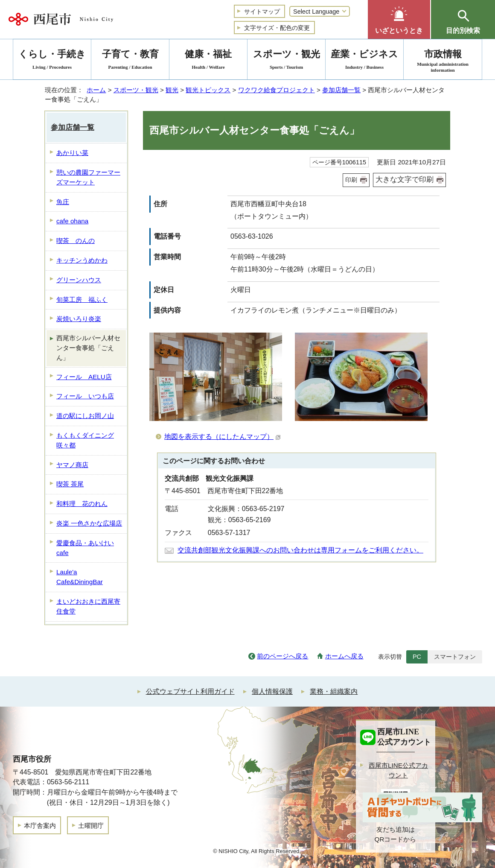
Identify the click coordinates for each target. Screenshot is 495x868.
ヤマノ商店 (72, 465)
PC (417, 657)
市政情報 (443, 61)
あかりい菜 (72, 153)
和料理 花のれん (82, 504)
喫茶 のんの (76, 241)
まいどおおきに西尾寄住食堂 (88, 606)
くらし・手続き (52, 61)
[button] (399, 19)
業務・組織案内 (334, 691)
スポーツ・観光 (136, 90)
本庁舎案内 (40, 826)
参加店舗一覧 (341, 90)
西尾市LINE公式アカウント (398, 770)
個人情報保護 (272, 691)
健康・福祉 (208, 61)
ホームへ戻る (344, 656)
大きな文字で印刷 (405, 180)
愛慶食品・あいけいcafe (85, 548)
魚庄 (63, 202)
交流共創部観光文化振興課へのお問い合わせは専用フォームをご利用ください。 (300, 550)
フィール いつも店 (85, 396)
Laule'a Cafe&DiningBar (80, 577)
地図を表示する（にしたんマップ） (223, 437)
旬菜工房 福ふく (82, 300)
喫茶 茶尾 (70, 484)
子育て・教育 (130, 61)
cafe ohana (72, 221)
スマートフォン (455, 657)
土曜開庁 (91, 826)
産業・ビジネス (364, 61)
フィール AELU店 (84, 377)
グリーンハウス (79, 280)
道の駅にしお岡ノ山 (85, 416)
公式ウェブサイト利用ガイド (190, 691)
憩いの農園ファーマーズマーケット (88, 177)
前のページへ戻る (282, 656)
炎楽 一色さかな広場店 (89, 523)
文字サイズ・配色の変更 (277, 28)
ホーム (96, 90)
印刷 (351, 180)
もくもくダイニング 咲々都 (85, 440)
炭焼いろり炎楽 (79, 319)
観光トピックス (208, 90)
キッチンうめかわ (82, 260)
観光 (172, 90)
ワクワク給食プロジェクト (277, 90)
